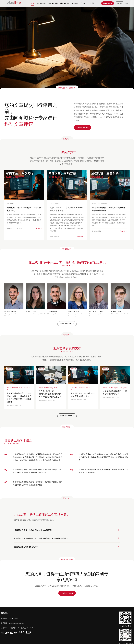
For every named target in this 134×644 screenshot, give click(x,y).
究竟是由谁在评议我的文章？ (26, 547)
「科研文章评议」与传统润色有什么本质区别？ (34, 530)
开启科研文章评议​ (82, 128)
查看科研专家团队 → (67, 324)
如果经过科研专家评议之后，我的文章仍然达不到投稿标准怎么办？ (42, 538)
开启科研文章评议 (67, 593)
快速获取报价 (108, 3)
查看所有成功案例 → (67, 416)
